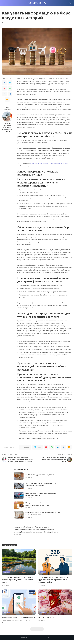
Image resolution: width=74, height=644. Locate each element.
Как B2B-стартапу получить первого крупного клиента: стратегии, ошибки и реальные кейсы (55, 583)
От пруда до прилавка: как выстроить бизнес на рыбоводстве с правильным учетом (18, 583)
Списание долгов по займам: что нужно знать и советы (7, 128)
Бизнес (6, 576)
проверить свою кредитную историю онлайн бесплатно (50, 163)
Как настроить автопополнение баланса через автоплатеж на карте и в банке (19, 622)
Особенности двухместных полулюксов (40, 478)
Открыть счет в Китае (48, 621)
